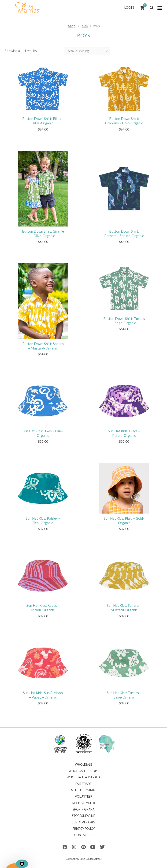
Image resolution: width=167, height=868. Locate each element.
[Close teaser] (22, 864)
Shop (72, 26)
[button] (152, 8)
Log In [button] (130, 8)
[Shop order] (87, 51)
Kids (85, 26)
